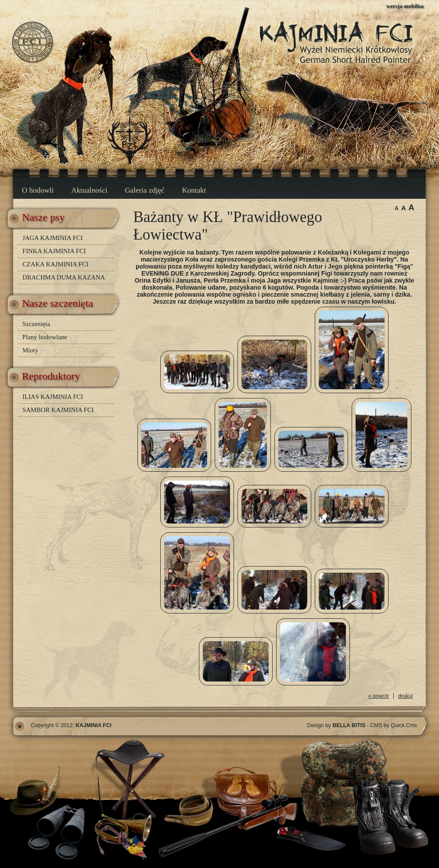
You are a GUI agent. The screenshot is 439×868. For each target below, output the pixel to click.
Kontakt (194, 190)
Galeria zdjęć (144, 190)
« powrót (379, 696)
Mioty (30, 350)
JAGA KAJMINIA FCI (52, 238)
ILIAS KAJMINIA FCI (53, 397)
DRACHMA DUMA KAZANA (64, 277)
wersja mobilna (405, 6)
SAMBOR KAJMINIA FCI (58, 410)
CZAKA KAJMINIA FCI (55, 264)
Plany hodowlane (45, 337)
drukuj (405, 696)
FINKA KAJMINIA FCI (54, 251)
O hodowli (38, 190)
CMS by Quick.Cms (394, 725)
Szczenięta (36, 324)
